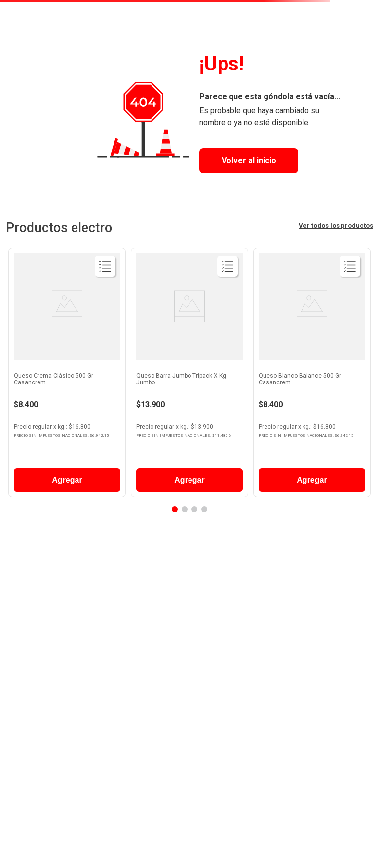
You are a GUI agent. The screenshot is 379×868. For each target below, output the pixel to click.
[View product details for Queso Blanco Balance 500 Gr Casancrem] (312, 375)
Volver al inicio (249, 160)
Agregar (67, 480)
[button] (175, 509)
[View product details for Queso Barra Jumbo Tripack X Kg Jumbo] (189, 375)
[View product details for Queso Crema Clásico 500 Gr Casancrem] (67, 375)
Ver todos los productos (336, 226)
